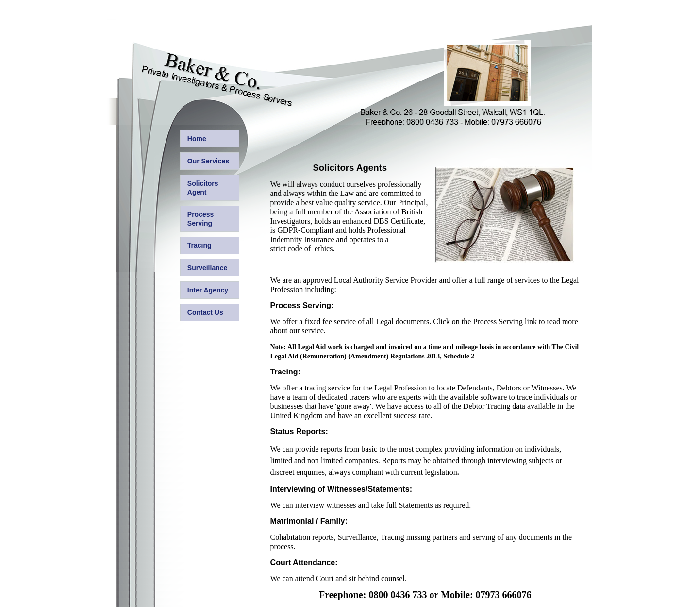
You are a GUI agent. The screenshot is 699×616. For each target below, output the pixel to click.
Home (197, 139)
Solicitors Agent (203, 188)
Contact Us (205, 312)
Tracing (200, 245)
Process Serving (200, 219)
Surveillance (208, 268)
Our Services (208, 161)
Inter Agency (208, 290)
